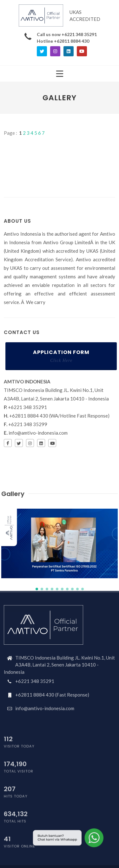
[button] (37, 589)
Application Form (61, 356)
